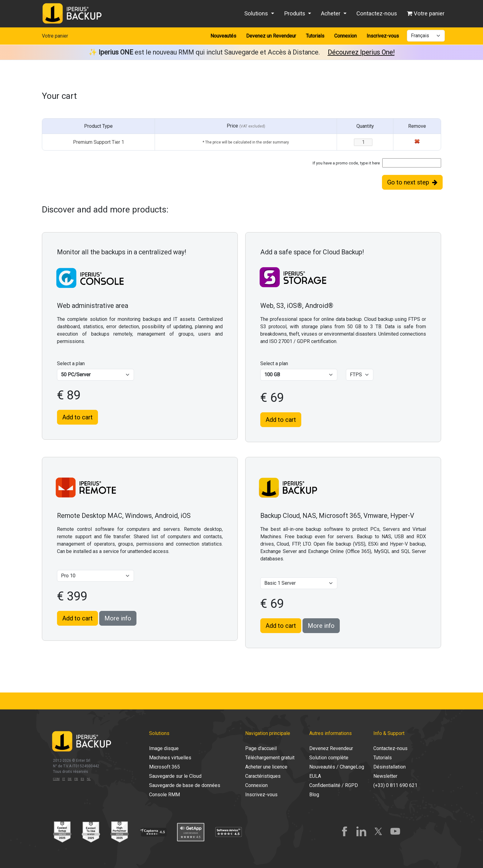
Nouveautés (223, 36)
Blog (314, 795)
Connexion (345, 36)
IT (64, 779)
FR (76, 779)
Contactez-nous (377, 14)
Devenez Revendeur (331, 748)
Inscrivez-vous (383, 36)
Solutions (257, 14)
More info (118, 618)
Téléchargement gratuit (270, 758)
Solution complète (329, 758)
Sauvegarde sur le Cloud (175, 776)
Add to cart (77, 417)
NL (89, 779)
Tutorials (315, 36)
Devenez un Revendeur (271, 36)
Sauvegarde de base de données (185, 785)
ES (82, 779)
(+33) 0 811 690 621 (395, 785)
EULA (315, 776)
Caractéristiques (263, 776)
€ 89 (69, 395)
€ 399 (72, 596)
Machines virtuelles (170, 758)
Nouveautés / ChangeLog (337, 767)
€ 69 (272, 398)
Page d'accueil (261, 748)
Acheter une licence (266, 767)
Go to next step (412, 182)
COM (56, 779)
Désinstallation (390, 767)
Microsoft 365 (164, 767)
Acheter (331, 14)
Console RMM (164, 795)
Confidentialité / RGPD (334, 785)
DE (70, 779)
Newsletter (385, 776)
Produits (295, 14)
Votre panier (426, 14)
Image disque (164, 748)
